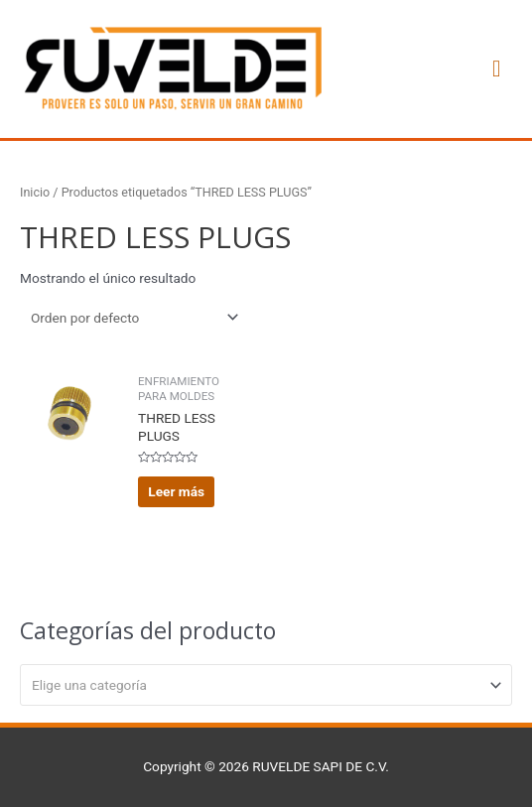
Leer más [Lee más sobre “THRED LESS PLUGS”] (176, 491)
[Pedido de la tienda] (131, 318)
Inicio (35, 192)
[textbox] (258, 685)
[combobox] (266, 685)
